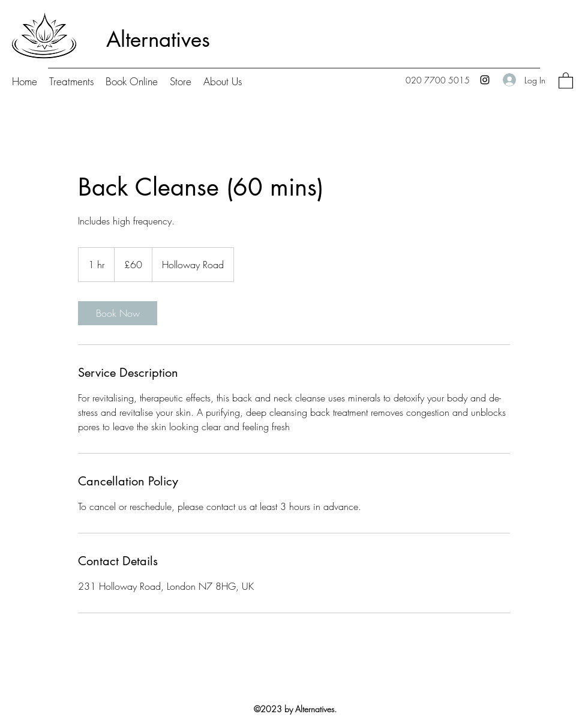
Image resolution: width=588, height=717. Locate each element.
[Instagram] (485, 80)
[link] (118, 313)
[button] (566, 80)
